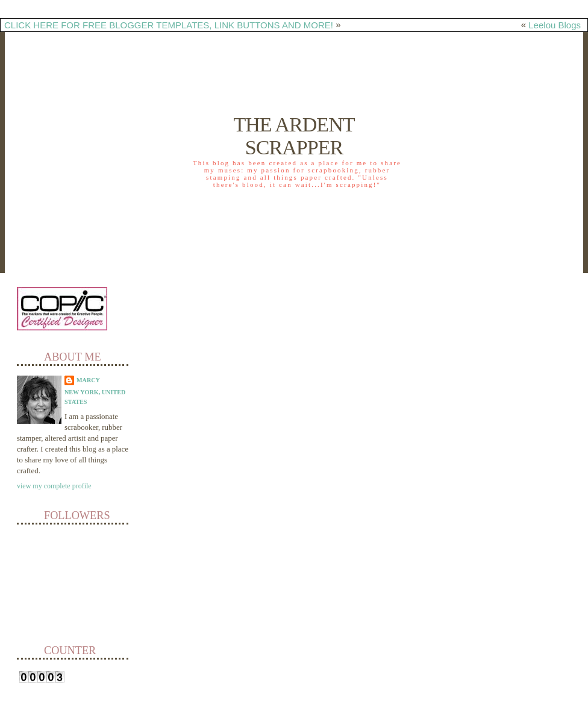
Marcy (88, 380)
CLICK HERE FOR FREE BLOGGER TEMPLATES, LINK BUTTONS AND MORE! (169, 25)
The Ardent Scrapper (294, 136)
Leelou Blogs (555, 25)
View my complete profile (54, 486)
